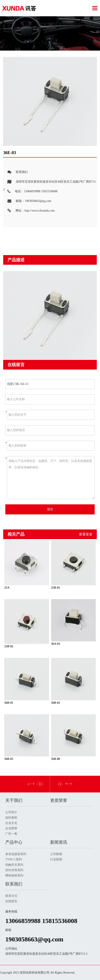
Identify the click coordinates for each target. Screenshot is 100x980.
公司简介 (11, 812)
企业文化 (11, 823)
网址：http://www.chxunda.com (29, 211)
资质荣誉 (59, 800)
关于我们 (14, 800)
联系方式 (11, 896)
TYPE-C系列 (14, 859)
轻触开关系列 (14, 865)
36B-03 (9, 759)
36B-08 (56, 759)
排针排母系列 (14, 870)
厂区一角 (11, 834)
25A (7, 588)
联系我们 (15, 172)
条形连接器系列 (16, 854)
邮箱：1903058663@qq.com (27, 201)
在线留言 (11, 901)
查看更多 (86, 534)
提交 (50, 509)
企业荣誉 (11, 828)
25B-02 (9, 646)
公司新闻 (56, 854)
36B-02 (56, 703)
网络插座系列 (14, 876)
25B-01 (56, 588)
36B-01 (9, 703)
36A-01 (56, 644)
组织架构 (11, 818)
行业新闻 (56, 859)
